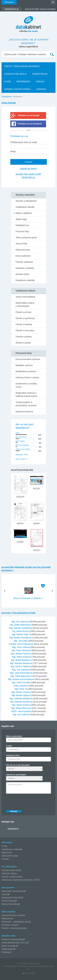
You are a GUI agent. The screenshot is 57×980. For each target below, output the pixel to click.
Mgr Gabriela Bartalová (21, 702)
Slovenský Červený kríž (13, 891)
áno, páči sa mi (21, 437)
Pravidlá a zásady (10, 925)
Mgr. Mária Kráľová (21, 657)
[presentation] (29, 801)
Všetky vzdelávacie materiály (22, 66)
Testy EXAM (21, 244)
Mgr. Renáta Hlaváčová (21, 663)
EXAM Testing (8, 901)
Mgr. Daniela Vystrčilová (21, 628)
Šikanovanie (7, 918)
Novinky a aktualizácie (26, 201)
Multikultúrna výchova (26, 371)
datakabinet (13, 829)
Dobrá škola (40, 74)
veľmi (18, 433)
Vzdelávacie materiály (12, 849)
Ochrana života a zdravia (27, 377)
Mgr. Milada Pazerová (21, 654)
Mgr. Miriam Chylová (21, 692)
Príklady (5, 952)
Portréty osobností (24, 262)
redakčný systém (27, 966)
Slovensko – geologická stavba (16, 922)
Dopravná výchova (24, 412)
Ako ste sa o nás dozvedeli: (18, 765)
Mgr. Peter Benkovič (21, 650)
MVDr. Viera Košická (21, 711)
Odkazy (40, 82)
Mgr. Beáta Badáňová (21, 660)
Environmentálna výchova (28, 359)
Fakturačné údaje (10, 856)
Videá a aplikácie (24, 213)
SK (53, 2)
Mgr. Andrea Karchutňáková (21, 679)
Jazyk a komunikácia (25, 297)
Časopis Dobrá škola (11, 870)
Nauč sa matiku (9, 946)
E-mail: (9, 746)
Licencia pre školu (16, 74)
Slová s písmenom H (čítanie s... (29, 598)
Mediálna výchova (24, 365)
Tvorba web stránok (10, 966)
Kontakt (41, 89)
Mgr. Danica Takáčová (21, 666)
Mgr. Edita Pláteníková (21, 625)
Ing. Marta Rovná (20, 631)
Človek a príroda (23, 312)
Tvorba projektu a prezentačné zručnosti (26, 404)
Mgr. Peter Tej (21, 689)
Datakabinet (6, 97)
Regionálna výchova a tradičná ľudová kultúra (26, 395)
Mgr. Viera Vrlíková (21, 647)
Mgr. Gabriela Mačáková (21, 699)
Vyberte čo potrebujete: (16, 775)
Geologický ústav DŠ (11, 898)
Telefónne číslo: (13, 755)
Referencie (23, 82)
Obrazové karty (23, 250)
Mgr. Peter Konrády (21, 682)
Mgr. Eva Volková (21, 715)
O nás (8, 82)
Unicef (5, 894)
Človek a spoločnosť (25, 318)
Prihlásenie (9, 2)
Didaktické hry (22, 225)
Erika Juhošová (21, 686)
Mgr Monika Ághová (21, 695)
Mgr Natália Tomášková (21, 638)
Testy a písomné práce (26, 238)
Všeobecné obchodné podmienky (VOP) (21, 880)
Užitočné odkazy (9, 873)
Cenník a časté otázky (18, 89)
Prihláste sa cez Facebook (30, 124)
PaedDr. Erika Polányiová (21, 644)
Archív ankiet (21, 459)
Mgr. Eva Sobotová (21, 670)
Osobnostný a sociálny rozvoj (26, 385)
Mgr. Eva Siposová (20, 622)
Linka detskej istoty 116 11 (14, 943)
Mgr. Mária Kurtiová (21, 705)
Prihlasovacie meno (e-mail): (24, 142)
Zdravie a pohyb (23, 343)
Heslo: (13, 151)
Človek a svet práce (25, 330)
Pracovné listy (22, 231)
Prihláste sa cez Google (29, 115)
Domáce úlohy (22, 274)
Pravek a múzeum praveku (14, 928)
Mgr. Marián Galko (20, 634)
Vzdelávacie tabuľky (25, 207)
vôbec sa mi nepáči (23, 449)
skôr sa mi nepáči (22, 445)
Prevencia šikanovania (12, 939)
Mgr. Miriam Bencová (21, 708)
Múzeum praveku (10, 904)
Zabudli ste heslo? (29, 169)
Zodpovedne (7, 949)
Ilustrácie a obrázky (25, 268)
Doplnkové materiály (25, 280)
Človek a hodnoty (24, 324)
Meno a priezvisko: (14, 736)
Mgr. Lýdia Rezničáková (21, 673)
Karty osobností (23, 256)
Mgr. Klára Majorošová (21, 676)
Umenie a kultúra (24, 337)
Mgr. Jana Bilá (20, 641)
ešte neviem (20, 441)
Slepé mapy (21, 219)
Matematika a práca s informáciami (25, 304)
